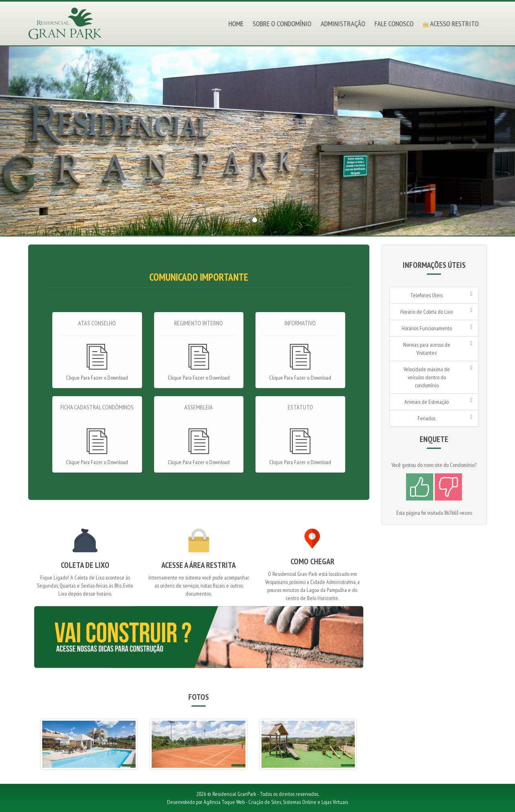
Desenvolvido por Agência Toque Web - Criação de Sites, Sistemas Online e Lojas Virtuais (257, 802)
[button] (39, 141)
